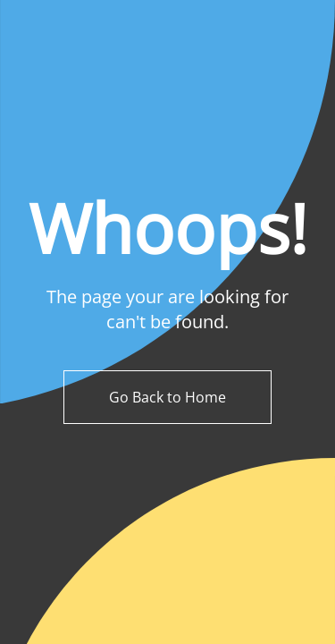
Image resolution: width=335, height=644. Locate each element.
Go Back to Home (167, 397)
